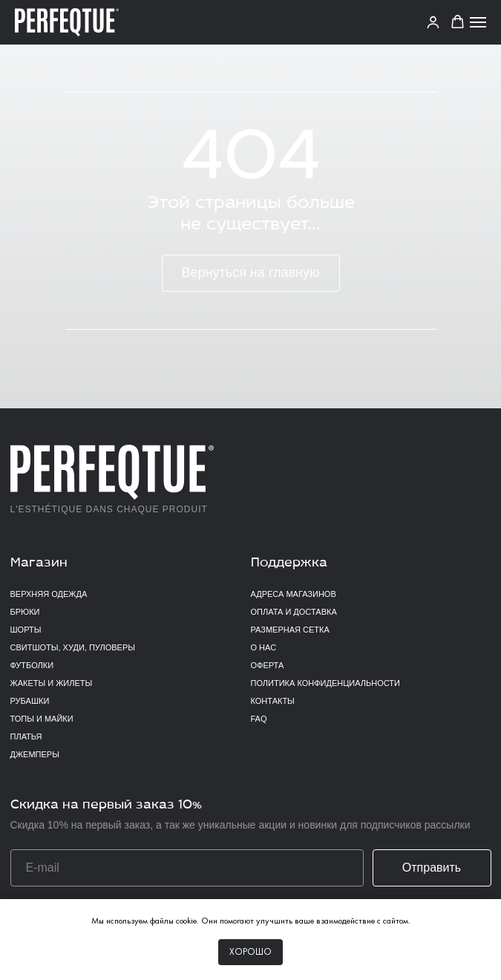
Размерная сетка (290, 630)
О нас (264, 647)
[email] (187, 868)
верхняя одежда (49, 594)
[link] (433, 22)
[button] (458, 22)
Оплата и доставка (294, 612)
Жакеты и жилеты (52, 683)
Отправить (432, 868)
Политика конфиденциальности (325, 683)
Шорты (26, 630)
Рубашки (30, 701)
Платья (26, 736)
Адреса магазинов (294, 594)
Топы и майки (42, 719)
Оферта (268, 665)
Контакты (273, 701)
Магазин (39, 563)
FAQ (259, 719)
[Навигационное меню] (478, 22)
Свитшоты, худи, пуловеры (73, 647)
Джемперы (35, 754)
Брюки (25, 612)
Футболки (32, 665)
